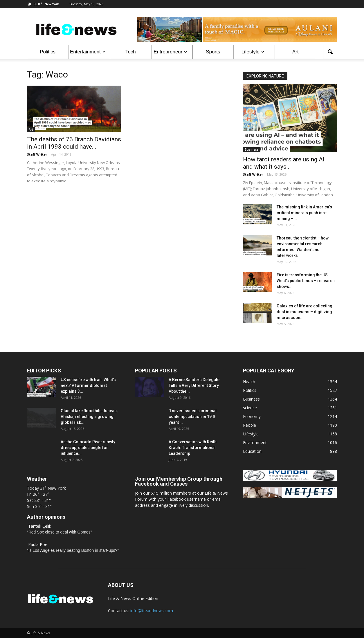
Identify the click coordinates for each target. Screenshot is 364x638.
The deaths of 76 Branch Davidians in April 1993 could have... (74, 143)
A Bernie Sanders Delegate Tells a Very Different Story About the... (194, 385)
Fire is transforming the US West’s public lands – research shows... (306, 281)
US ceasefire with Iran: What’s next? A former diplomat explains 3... (88, 385)
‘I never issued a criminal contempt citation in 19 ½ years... (193, 417)
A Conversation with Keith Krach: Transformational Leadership (193, 448)
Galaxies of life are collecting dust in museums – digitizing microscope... (304, 312)
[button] (330, 52)
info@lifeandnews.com (152, 611)
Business (252, 149)
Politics (48, 52)
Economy (252, 416)
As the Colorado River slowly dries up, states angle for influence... (88, 448)
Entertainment (88, 52)
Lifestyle (253, 52)
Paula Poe (38, 544)
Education (252, 451)
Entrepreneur (170, 52)
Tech (131, 52)
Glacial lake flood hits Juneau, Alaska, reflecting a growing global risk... (89, 417)
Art (295, 52)
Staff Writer (37, 154)
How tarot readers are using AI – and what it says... (286, 163)
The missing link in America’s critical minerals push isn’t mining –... (304, 213)
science (250, 408)
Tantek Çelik (40, 526)
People (249, 425)
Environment (255, 443)
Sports (213, 52)
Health (249, 382)
